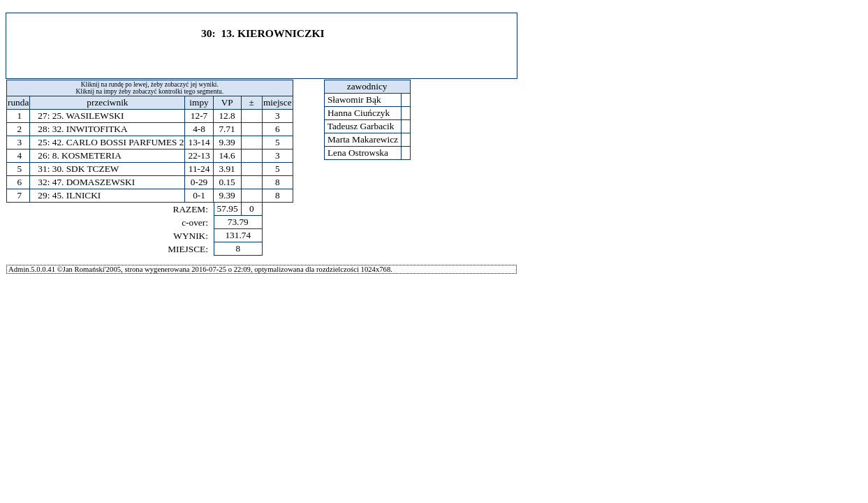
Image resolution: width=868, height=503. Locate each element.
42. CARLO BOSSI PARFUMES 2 (118, 142)
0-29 (199, 182)
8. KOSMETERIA (87, 155)
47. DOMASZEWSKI (94, 182)
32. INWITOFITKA (90, 129)
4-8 (199, 129)
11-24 (199, 169)
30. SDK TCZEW (86, 169)
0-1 (199, 195)
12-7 (199, 116)
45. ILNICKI (77, 195)
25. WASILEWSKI (88, 116)
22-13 (199, 155)
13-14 (199, 142)
